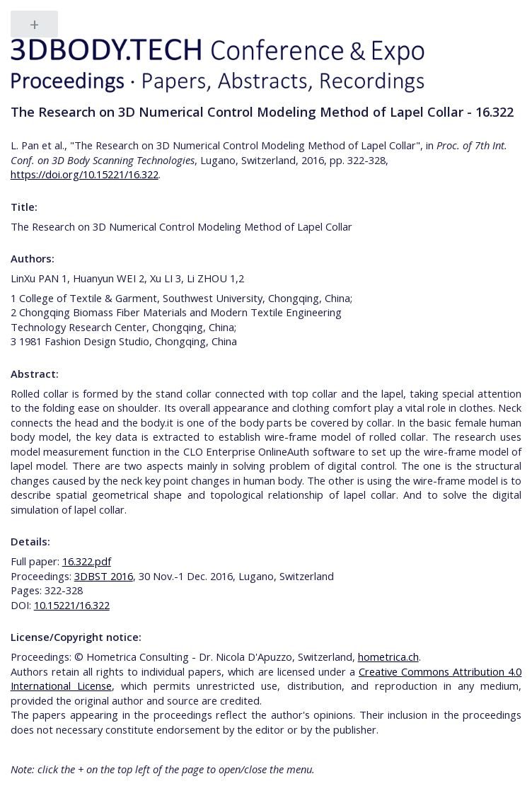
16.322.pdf (87, 561)
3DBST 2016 (104, 576)
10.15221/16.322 (72, 605)
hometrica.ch (388, 657)
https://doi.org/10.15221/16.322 (85, 174)
